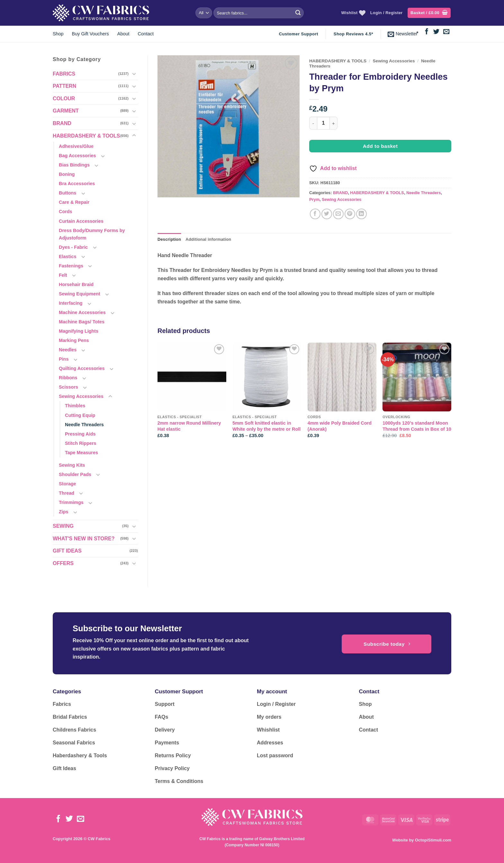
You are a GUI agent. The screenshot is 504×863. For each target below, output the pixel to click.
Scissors (68, 387)
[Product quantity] (323, 123)
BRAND (62, 123)
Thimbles (75, 406)
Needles (68, 350)
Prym (314, 199)
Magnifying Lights (79, 331)
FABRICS (64, 74)
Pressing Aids (80, 434)
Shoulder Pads (75, 474)
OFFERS (63, 563)
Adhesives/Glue (76, 146)
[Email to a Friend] (338, 214)
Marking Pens (74, 340)
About (123, 34)
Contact (146, 34)
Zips (64, 512)
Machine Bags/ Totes (82, 322)
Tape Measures (81, 453)
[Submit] (298, 13)
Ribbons (68, 378)
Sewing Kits (72, 465)
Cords (66, 211)
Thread (67, 493)
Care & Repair (74, 202)
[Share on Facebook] (315, 214)
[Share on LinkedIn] (361, 214)
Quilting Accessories (82, 368)
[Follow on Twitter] (436, 32)
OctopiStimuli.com (433, 840)
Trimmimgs (71, 502)
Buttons (67, 193)
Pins (64, 359)
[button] (429, 13)
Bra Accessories (77, 184)
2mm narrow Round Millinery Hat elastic (189, 426)
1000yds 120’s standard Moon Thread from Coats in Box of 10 (417, 426)
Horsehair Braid (76, 284)
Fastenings (71, 266)
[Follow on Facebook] (427, 32)
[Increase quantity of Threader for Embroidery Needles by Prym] (334, 123)
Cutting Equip (80, 415)
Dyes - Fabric (73, 247)
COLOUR (64, 99)
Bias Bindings (74, 165)
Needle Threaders (84, 425)
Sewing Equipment (80, 294)
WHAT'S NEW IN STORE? (84, 539)
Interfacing (71, 303)
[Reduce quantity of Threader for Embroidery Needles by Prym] (313, 123)
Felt (63, 275)
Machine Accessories (82, 312)
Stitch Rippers (81, 443)
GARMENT (66, 111)
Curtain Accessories (81, 221)
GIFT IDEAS (67, 551)
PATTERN (64, 86)
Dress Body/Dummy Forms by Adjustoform (92, 234)
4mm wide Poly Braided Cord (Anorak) (340, 426)
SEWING (63, 526)
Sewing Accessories (81, 396)
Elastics (67, 256)
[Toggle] (134, 74)
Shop (58, 34)
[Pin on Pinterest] (350, 214)
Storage (67, 484)
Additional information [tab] (208, 239)
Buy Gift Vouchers (90, 34)
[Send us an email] (446, 32)
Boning (67, 174)
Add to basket (380, 146)
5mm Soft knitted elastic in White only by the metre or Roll (266, 426)
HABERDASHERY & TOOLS (86, 136)
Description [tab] (169, 239)
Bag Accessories (77, 156)
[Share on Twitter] (327, 214)
